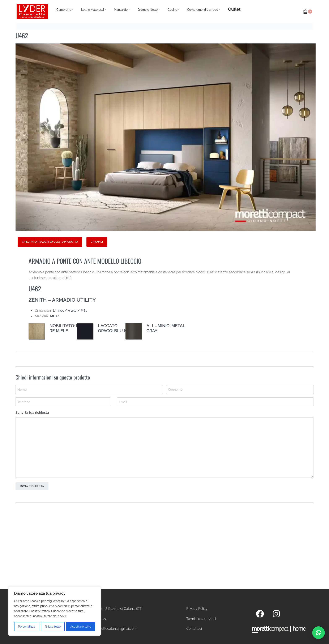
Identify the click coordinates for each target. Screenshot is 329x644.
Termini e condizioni (201, 619)
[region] (55, 611)
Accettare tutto (81, 627)
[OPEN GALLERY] (166, 137)
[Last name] (240, 389)
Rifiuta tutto (53, 627)
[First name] (89, 389)
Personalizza (27, 627)
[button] (319, 633)
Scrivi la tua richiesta (32, 413)
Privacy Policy (197, 609)
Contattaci (194, 629)
